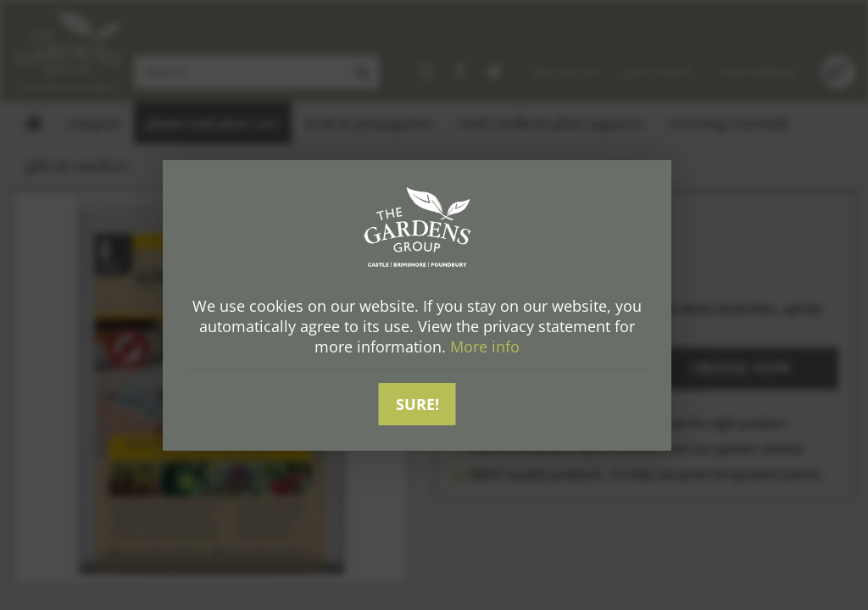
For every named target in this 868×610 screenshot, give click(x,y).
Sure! (417, 404)
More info (485, 347)
